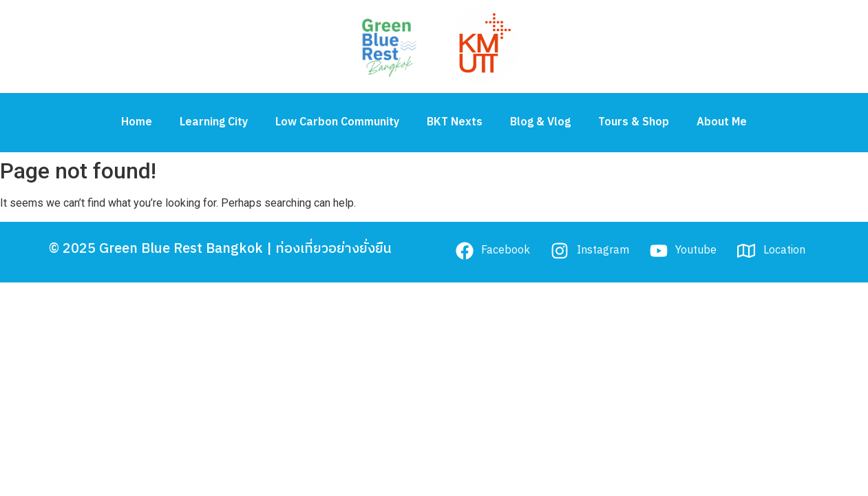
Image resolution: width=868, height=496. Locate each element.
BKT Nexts (455, 122)
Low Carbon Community (337, 122)
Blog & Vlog (540, 122)
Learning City (214, 122)
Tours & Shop (634, 122)
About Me (722, 122)
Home (137, 122)
